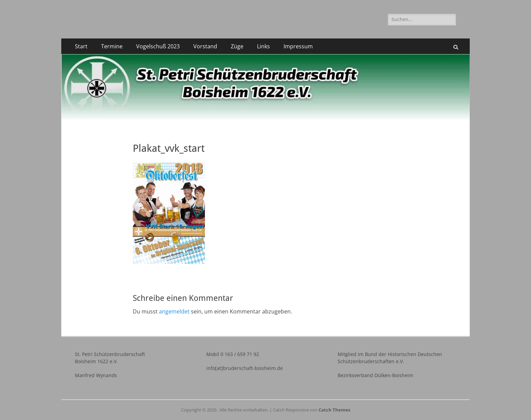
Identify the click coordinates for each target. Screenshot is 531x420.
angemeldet (174, 311)
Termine (112, 46)
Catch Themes (334, 410)
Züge (237, 46)
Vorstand (205, 46)
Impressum (298, 46)
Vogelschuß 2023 (158, 46)
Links (263, 46)
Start (81, 46)
